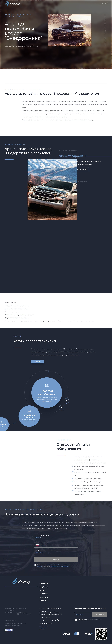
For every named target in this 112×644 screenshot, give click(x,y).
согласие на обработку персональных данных (90, 620)
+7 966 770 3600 (45, 620)
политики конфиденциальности (60, 566)
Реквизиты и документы (13, 626)
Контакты (43, 600)
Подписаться (100, 615)
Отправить (56, 560)
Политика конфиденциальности (15, 623)
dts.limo (42, 629)
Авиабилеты (44, 583)
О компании (44, 597)
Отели (42, 590)
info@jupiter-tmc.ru (46, 623)
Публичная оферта (11, 621)
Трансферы (44, 594)
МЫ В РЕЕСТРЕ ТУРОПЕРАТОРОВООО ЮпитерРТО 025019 (18, 611)
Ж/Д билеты (44, 587)
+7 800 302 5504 (45, 618)
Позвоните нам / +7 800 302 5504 (105, 30)
